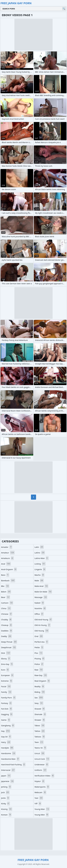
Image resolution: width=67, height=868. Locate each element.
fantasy (7, 703)
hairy (6, 742)
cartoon (7, 603)
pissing (40, 659)
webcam (40, 792)
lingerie (40, 569)
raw (39, 670)
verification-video (44, 776)
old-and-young (43, 620)
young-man (42, 809)
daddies (7, 631)
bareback (8, 580)
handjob (7, 748)
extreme (7, 681)
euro (5, 670)
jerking (6, 787)
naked (39, 603)
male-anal (41, 586)
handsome (8, 753)
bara (5, 575)
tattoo (40, 731)
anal (6, 564)
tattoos (40, 737)
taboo (40, 725)
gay (6, 731)
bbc (5, 586)
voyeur (40, 781)
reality (39, 686)
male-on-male (43, 592)
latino (40, 553)
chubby (6, 620)
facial (6, 686)
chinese (7, 614)
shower (40, 720)
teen (39, 742)
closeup (7, 625)
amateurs (7, 558)
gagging (7, 714)
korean (6, 815)
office (39, 614)
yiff (38, 804)
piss (39, 653)
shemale (40, 714)
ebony (6, 659)
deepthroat (9, 647)
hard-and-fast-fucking (13, 764)
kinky (6, 804)
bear (6, 597)
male (39, 580)
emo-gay (7, 664)
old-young (42, 631)
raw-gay (41, 675)
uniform (41, 770)
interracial (8, 770)
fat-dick (7, 709)
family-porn (8, 698)
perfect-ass (41, 642)
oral (39, 636)
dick (6, 653)
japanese (8, 781)
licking (40, 564)
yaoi (39, 798)
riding (40, 692)
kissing (7, 809)
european (7, 675)
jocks (5, 798)
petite (39, 647)
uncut (40, 753)
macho (39, 575)
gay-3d (6, 737)
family (6, 692)
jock (5, 792)
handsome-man (10, 759)
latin (39, 547)
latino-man (42, 558)
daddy (6, 636)
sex (39, 698)
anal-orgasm (9, 569)
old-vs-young (43, 625)
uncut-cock (42, 759)
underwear (42, 764)
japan (6, 776)
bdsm (6, 592)
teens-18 (40, 748)
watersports (42, 787)
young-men (42, 815)
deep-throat (9, 642)
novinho (40, 608)
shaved (40, 709)
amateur (8, 553)
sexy (39, 703)
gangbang (8, 725)
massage (41, 597)
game (6, 720)
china (6, 608)
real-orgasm (42, 681)
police (39, 664)
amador (7, 547)
